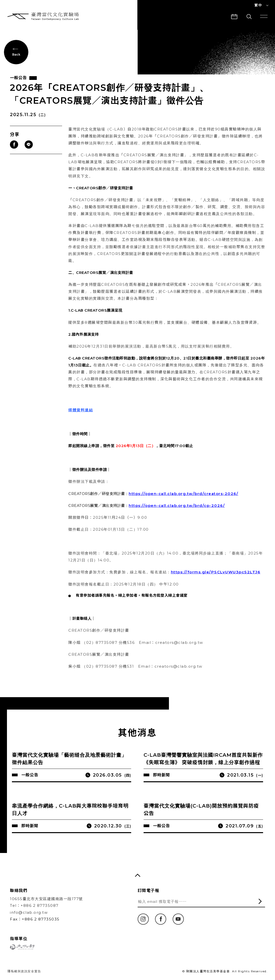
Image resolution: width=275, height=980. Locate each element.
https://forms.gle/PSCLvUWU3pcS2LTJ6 (216, 572)
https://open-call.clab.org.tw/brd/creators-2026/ (183, 494)
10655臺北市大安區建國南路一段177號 (46, 899)
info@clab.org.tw (29, 912)
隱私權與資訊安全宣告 (24, 971)
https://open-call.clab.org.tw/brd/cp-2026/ (177, 506)
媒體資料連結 (81, 410)
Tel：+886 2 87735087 (34, 905)
